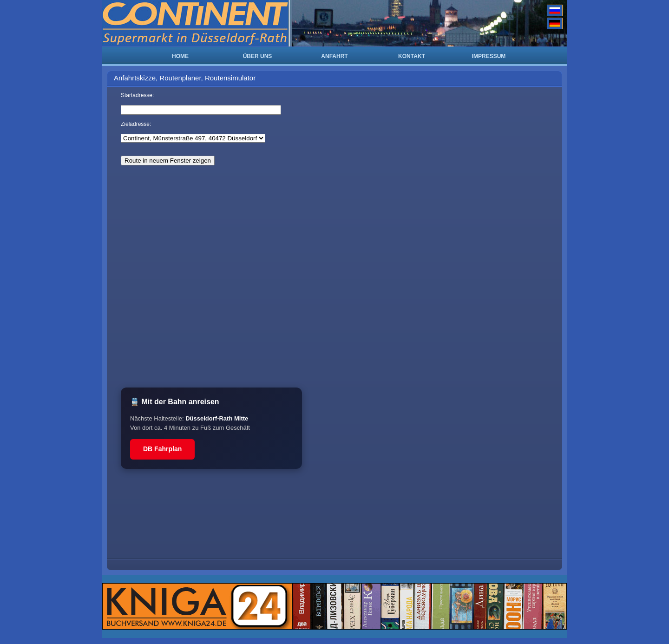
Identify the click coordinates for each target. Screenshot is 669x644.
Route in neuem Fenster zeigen (168, 161)
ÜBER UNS (258, 56)
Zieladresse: (136, 124)
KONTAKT (412, 56)
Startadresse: (137, 95)
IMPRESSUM (489, 56)
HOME (180, 56)
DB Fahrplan (162, 449)
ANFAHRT (334, 56)
